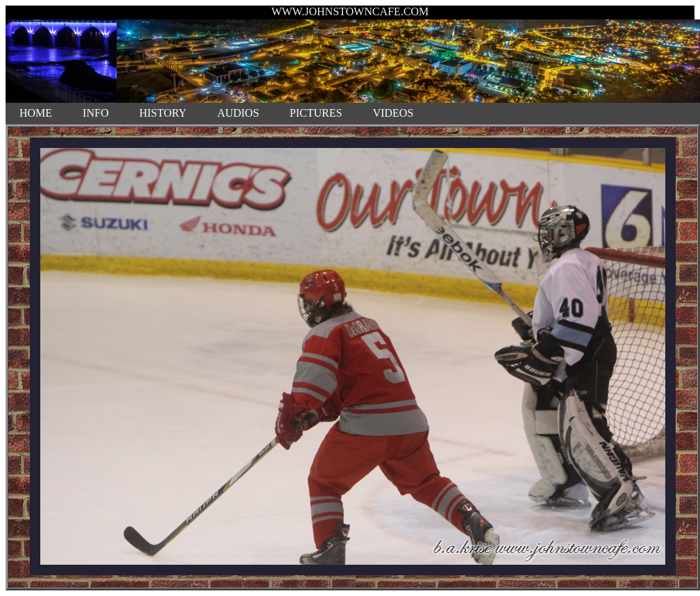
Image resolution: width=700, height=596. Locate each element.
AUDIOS (238, 113)
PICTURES (316, 113)
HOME (36, 113)
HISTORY (162, 113)
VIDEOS (393, 113)
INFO (95, 113)
